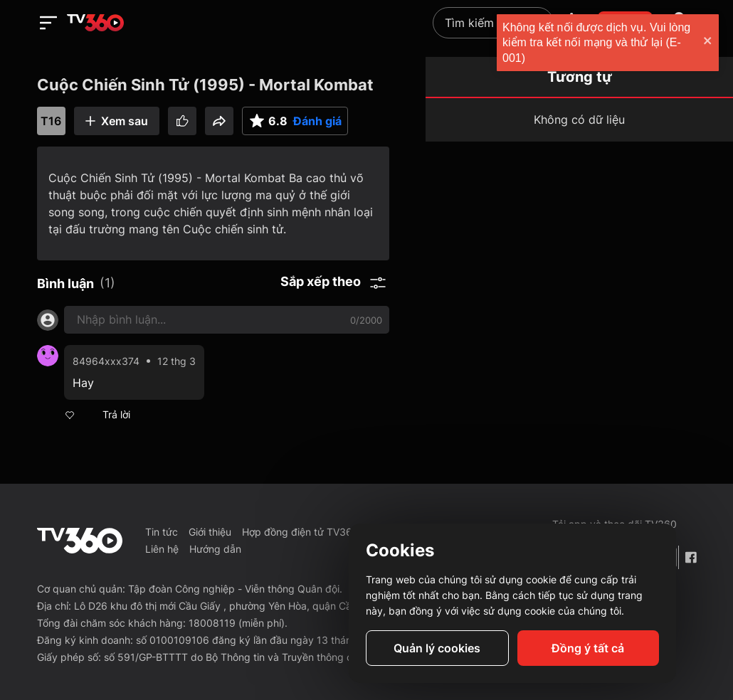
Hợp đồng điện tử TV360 (300, 532)
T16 (51, 121)
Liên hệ (162, 549)
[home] (95, 23)
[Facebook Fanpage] (690, 557)
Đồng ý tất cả (588, 648)
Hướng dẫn (215, 549)
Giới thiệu (210, 532)
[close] (708, 42)
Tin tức (162, 532)
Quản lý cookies (437, 648)
